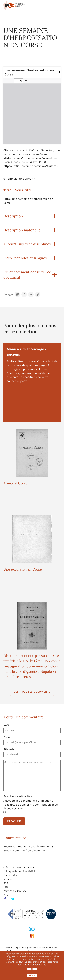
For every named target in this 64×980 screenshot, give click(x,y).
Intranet (8, 879)
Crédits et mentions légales (20, 867)
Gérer (32, 975)
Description (13, 216)
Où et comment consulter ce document (27, 275)
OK (32, 969)
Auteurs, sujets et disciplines (27, 244)
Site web (9, 749)
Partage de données (15, 891)
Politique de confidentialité (19, 871)
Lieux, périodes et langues (25, 258)
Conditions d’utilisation (18, 796)
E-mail (7, 737)
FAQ (6, 887)
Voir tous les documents (32, 692)
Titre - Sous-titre (18, 190)
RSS (6, 883)
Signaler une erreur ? (21, 179)
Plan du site (10, 875)
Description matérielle (22, 230)
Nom (6, 725)
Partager (8, 294)
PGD (6, 895)
